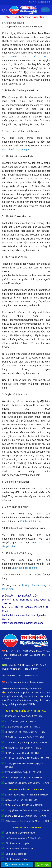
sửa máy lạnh (21, 696)
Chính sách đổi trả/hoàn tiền (19, 849)
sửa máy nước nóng (27, 700)
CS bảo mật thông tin (16, 854)
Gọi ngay (43, 865)
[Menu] (5, 10)
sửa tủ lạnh (8, 700)
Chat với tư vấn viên (17, 865)
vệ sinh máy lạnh (39, 696)
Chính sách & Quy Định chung (21, 833)
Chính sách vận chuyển (17, 843)
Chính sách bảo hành (16, 859)
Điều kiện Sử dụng (30, 57)
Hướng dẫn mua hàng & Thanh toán (23, 838)
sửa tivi (39, 693)
